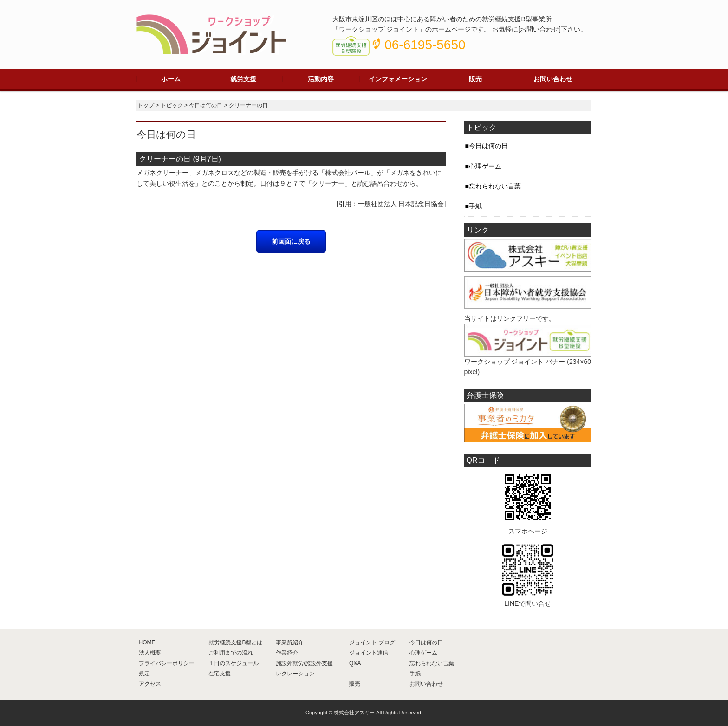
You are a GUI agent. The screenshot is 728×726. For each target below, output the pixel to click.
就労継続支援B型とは (235, 642)
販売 (475, 79)
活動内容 (321, 79)
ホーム (171, 79)
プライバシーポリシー (167, 663)
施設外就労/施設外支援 (304, 663)
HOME (147, 642)
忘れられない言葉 (495, 186)
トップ (146, 105)
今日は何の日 (206, 105)
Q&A (355, 663)
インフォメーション (398, 79)
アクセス (150, 684)
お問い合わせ (539, 29)
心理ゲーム (485, 166)
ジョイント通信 (369, 653)
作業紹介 (287, 653)
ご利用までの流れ (231, 653)
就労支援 (243, 79)
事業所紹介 (290, 642)
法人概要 (150, 653)
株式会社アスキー (354, 713)
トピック (172, 105)
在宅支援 (220, 674)
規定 (144, 674)
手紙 (475, 206)
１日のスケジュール (234, 663)
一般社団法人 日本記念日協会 (401, 204)
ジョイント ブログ (372, 642)
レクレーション (295, 674)
